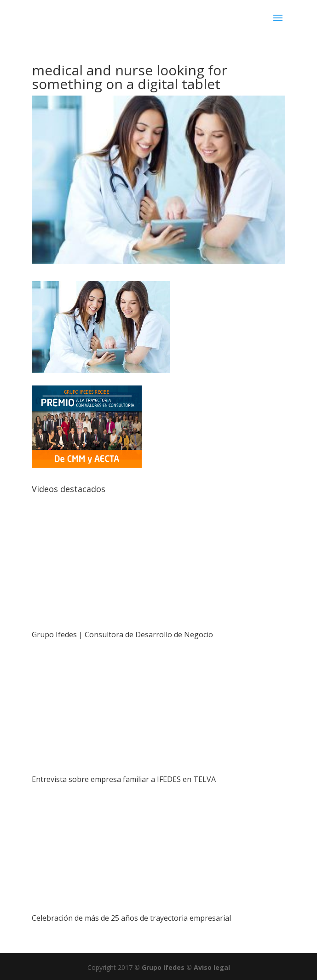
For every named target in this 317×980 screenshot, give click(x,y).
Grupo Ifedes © (168, 967)
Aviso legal (212, 967)
